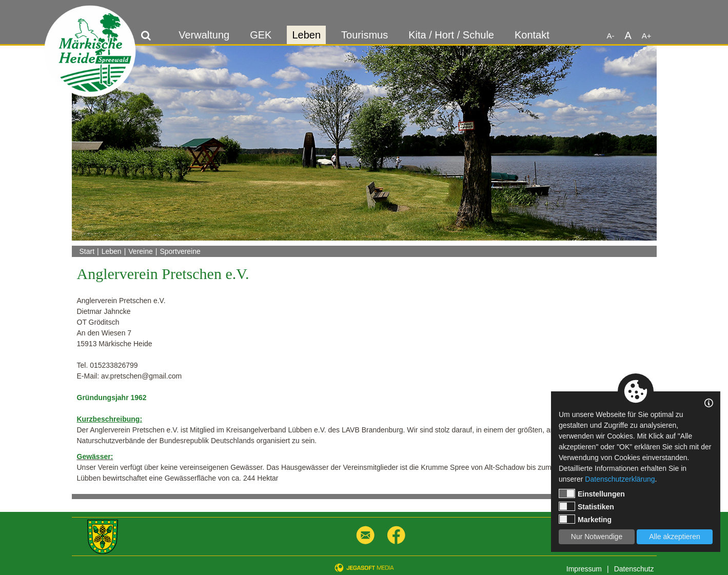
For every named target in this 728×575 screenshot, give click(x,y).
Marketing (585, 519)
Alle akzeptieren (675, 537)
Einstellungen (592, 493)
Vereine (140, 251)
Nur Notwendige (597, 537)
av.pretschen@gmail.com (141, 376)
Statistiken (586, 506)
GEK (261, 35)
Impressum (584, 569)
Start (87, 251)
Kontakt (532, 35)
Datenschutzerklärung (620, 479)
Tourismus (365, 35)
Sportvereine (180, 251)
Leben (306, 35)
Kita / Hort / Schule (451, 35)
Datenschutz (634, 569)
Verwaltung (204, 35)
